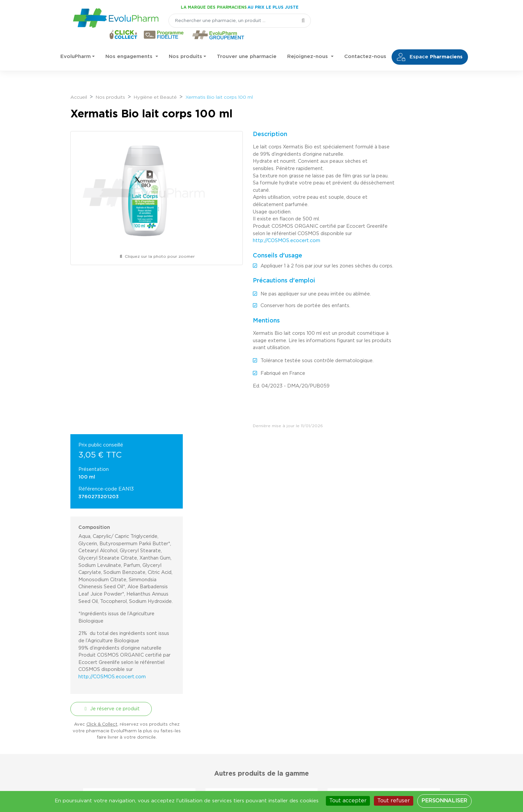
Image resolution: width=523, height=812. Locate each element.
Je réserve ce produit (402, 435)
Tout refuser (394, 801)
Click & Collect (395, 451)
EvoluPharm (76, 43)
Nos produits (185, 43)
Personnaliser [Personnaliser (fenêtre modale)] (444, 801)
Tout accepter (348, 801)
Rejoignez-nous (308, 43)
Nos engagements (130, 43)
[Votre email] (244, 664)
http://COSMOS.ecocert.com (277, 227)
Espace (430, 44)
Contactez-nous (365, 43)
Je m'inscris (302, 664)
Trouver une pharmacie (247, 43)
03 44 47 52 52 (105, 744)
